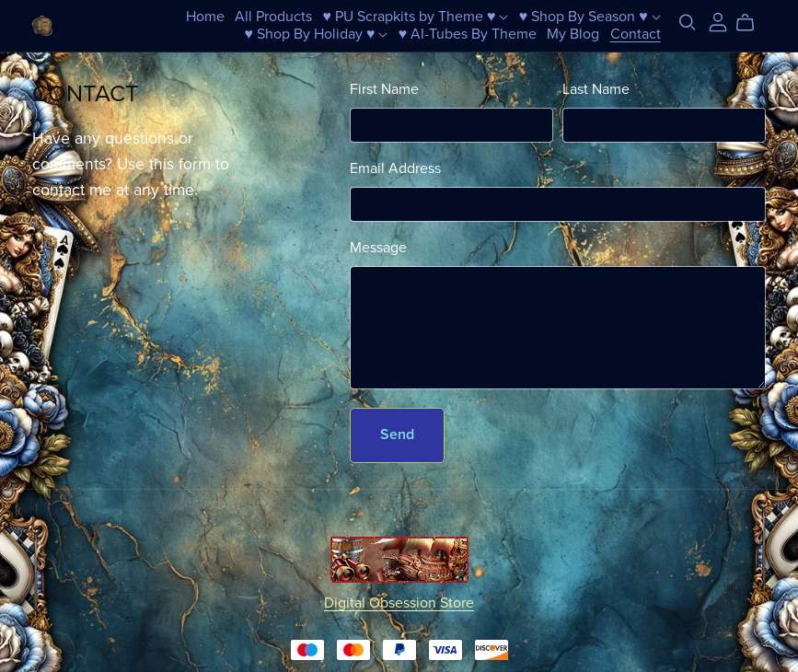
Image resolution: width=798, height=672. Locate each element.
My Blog (573, 34)
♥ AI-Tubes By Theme (468, 34)
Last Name (596, 89)
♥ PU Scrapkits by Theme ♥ (415, 17)
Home (205, 17)
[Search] (688, 23)
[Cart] (752, 23)
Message (378, 248)
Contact (636, 34)
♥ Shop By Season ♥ (590, 17)
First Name (384, 89)
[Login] (718, 21)
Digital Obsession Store (399, 603)
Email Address (395, 168)
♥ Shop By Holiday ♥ (316, 34)
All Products (273, 17)
